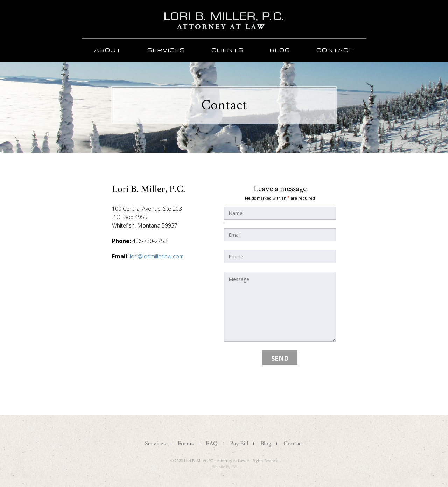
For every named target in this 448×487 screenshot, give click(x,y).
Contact (335, 50)
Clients (228, 50)
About (108, 50)
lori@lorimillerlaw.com (157, 256)
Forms (186, 444)
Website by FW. (225, 467)
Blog (280, 50)
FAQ (212, 444)
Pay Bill (239, 444)
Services (166, 50)
